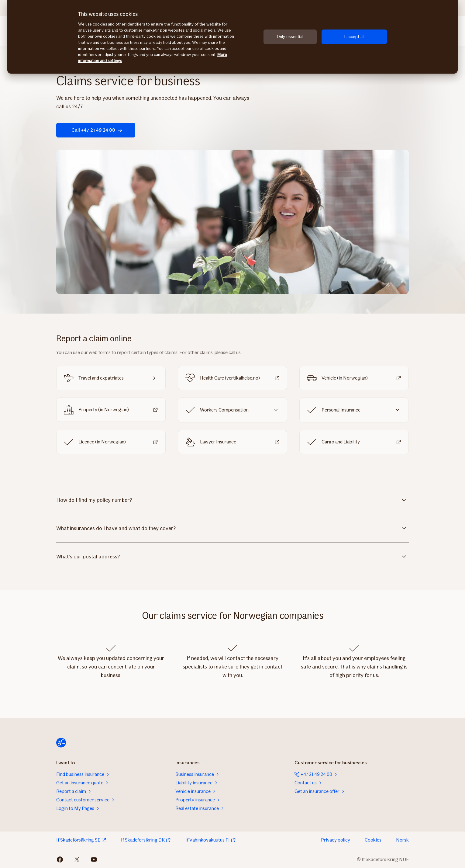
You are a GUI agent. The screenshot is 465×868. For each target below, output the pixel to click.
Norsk (402, 840)
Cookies (373, 840)
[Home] (61, 743)
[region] (232, 37)
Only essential (290, 37)
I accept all (354, 37)
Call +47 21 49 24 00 (97, 130)
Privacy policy (336, 840)
